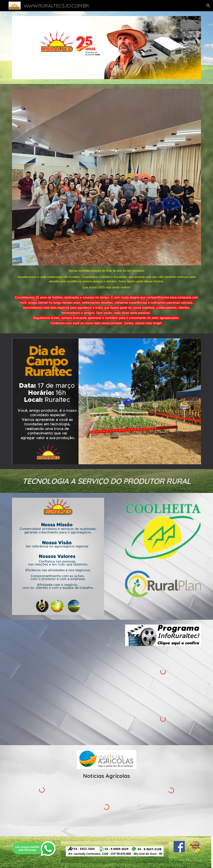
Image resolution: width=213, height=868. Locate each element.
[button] (208, 6)
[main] (106, 279)
